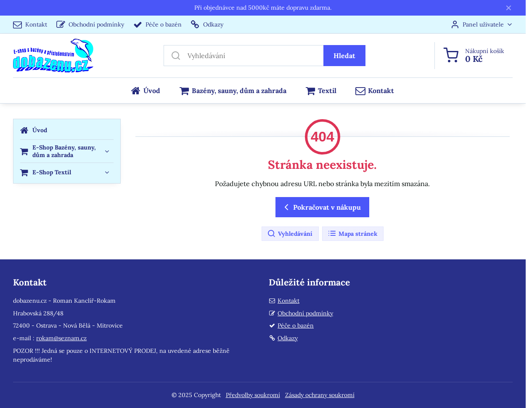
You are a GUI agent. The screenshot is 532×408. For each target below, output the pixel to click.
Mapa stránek (352, 234)
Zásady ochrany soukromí (320, 395)
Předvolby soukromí (253, 395)
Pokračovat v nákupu (321, 207)
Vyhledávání (290, 234)
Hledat (344, 56)
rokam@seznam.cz (61, 338)
